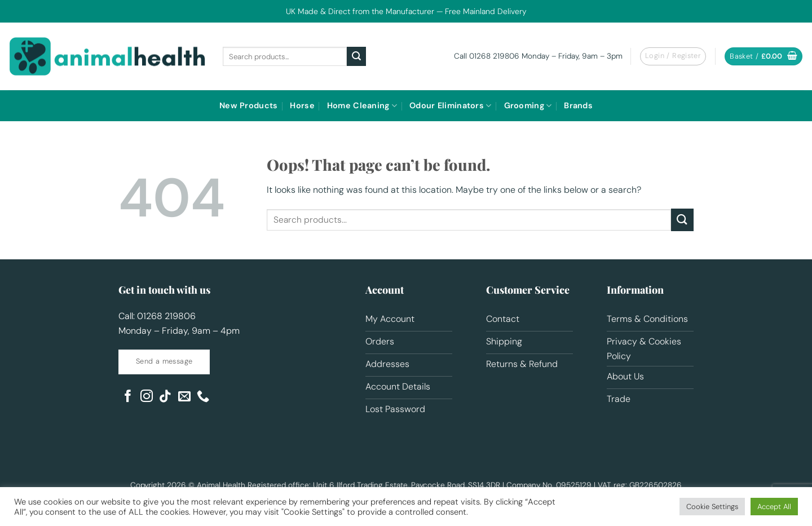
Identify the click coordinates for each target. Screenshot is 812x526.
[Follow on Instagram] (147, 397)
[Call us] (203, 397)
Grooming (528, 106)
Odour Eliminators (450, 106)
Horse (302, 105)
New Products (248, 105)
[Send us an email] (184, 397)
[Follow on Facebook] (128, 397)
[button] (673, 56)
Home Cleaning (362, 106)
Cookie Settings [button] (712, 507)
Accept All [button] (774, 507)
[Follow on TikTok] (165, 397)
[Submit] (356, 56)
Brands (578, 105)
